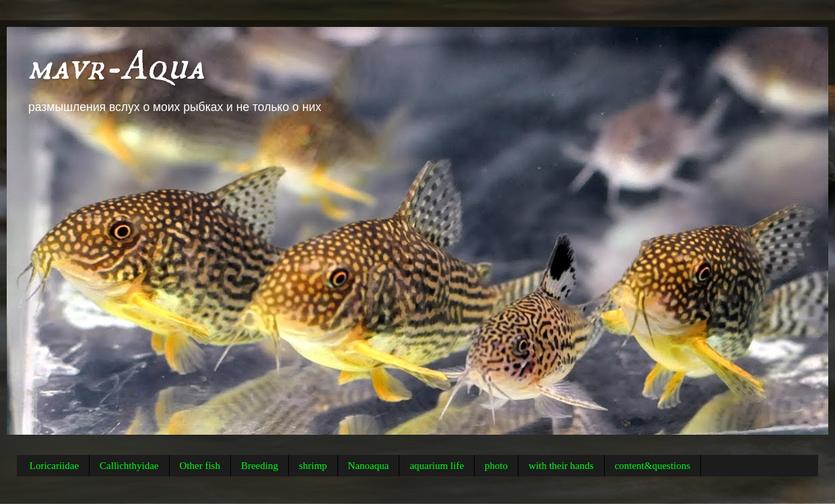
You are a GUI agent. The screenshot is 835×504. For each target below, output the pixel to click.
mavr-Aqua (116, 67)
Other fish (200, 466)
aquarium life (436, 466)
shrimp (313, 466)
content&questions (653, 466)
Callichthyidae (129, 466)
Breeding (260, 466)
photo (496, 466)
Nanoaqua (369, 466)
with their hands (561, 466)
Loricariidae (54, 466)
